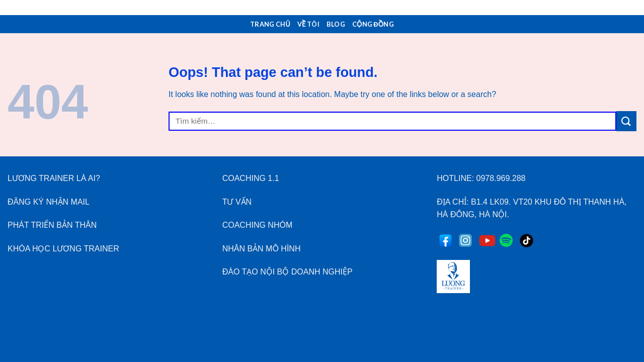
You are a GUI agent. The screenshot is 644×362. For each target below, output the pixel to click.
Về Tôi (308, 24)
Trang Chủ (270, 24)
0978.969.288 (501, 178)
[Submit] (626, 121)
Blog (336, 24)
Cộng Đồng (373, 24)
